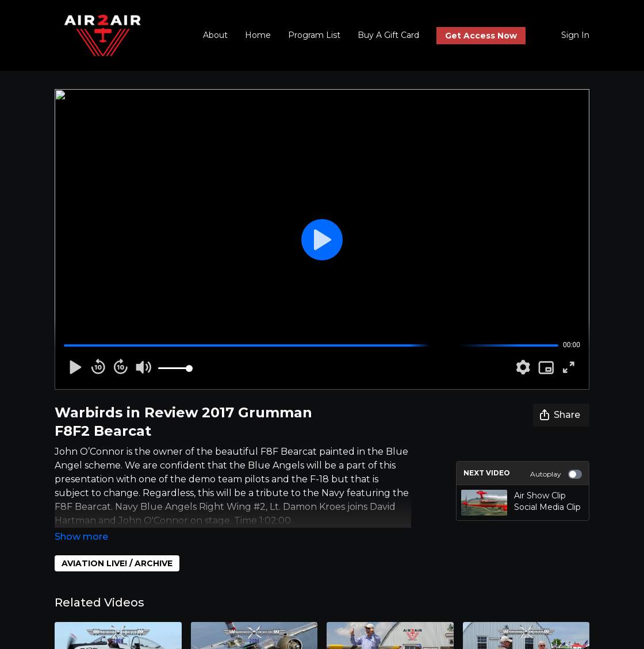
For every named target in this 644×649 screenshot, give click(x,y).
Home (258, 35)
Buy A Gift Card (388, 35)
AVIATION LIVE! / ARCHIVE (117, 563)
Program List (314, 35)
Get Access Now (481, 36)
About (215, 35)
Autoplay (556, 474)
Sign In (575, 35)
